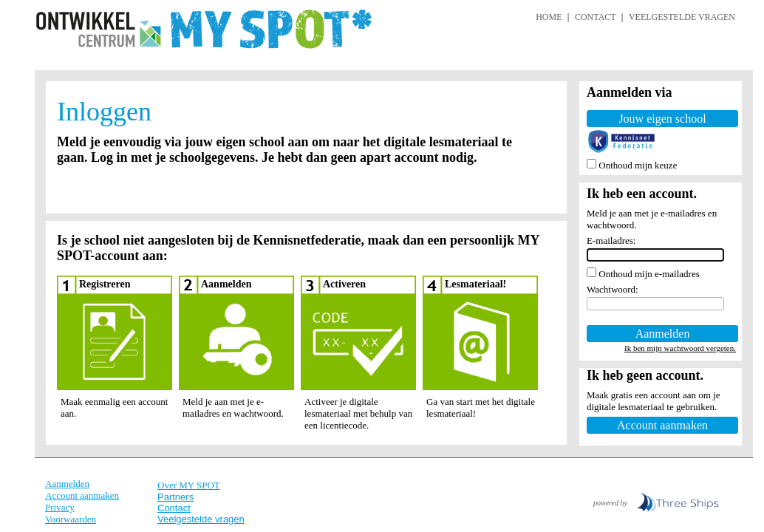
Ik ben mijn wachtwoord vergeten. (680, 348)
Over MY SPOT (189, 485)
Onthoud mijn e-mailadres (649, 274)
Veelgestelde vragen (201, 519)
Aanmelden (67, 484)
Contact (174, 508)
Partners (175, 497)
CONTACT (596, 17)
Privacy (60, 507)
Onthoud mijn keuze (638, 165)
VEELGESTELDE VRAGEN (682, 17)
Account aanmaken (82, 495)
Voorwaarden (71, 519)
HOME (549, 17)
